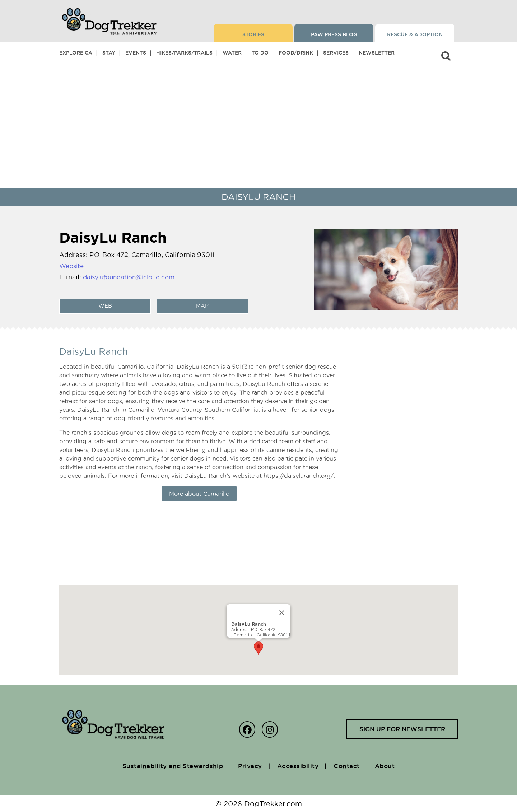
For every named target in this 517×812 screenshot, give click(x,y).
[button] (258, 648)
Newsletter (377, 53)
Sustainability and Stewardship (167, 766)
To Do (260, 53)
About (392, 766)
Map (202, 306)
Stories (253, 34)
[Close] (282, 613)
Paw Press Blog (334, 34)
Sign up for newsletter (400, 729)
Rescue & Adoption (415, 34)
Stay (109, 53)
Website (73, 266)
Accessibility (301, 766)
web (104, 306)
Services (336, 53)
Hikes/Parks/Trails (184, 53)
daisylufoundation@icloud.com (133, 277)
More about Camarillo (199, 494)
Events (136, 53)
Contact (352, 766)
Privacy (250, 766)
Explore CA (76, 53)
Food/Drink (296, 53)
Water (232, 53)
